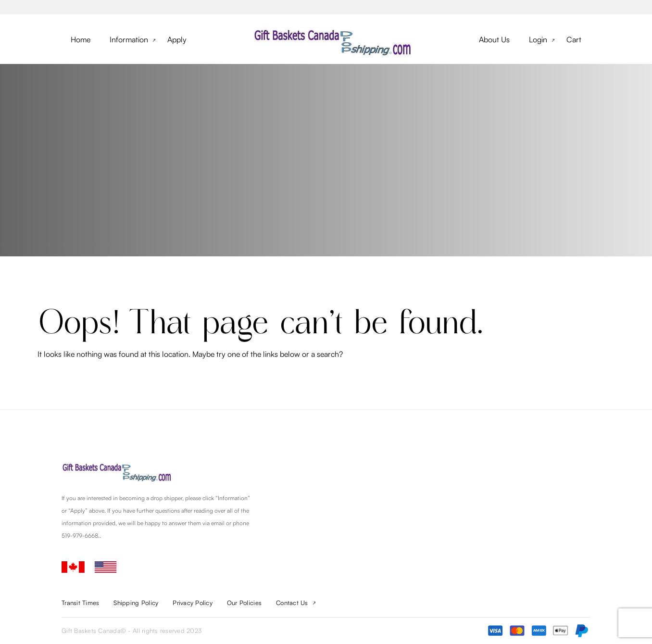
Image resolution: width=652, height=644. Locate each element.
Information (129, 39)
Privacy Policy (193, 603)
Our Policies (244, 603)
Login (538, 39)
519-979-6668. (81, 536)
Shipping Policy (136, 603)
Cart (574, 39)
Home (81, 39)
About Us (494, 39)
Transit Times (80, 603)
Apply (177, 39)
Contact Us (292, 603)
